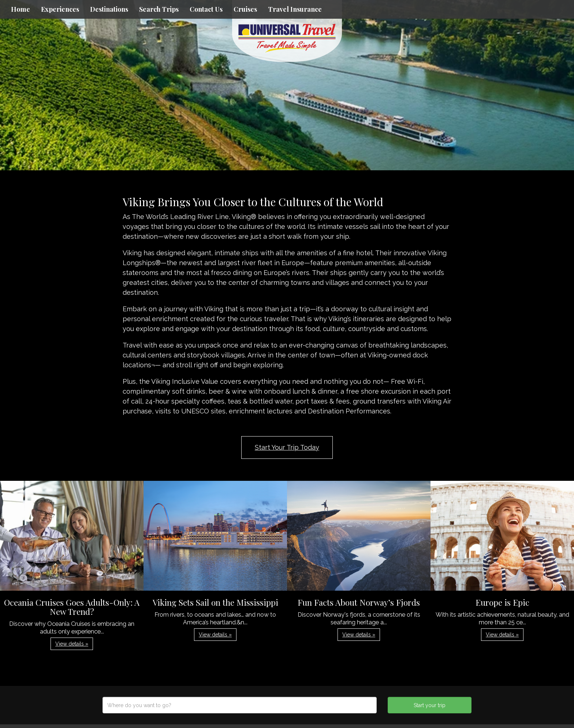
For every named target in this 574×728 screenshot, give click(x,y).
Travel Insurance (295, 9)
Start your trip (430, 705)
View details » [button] (72, 644)
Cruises (245, 9)
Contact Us (206, 9)
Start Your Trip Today (287, 447)
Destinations (109, 9)
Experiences (60, 9)
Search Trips (159, 9)
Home (20, 9)
